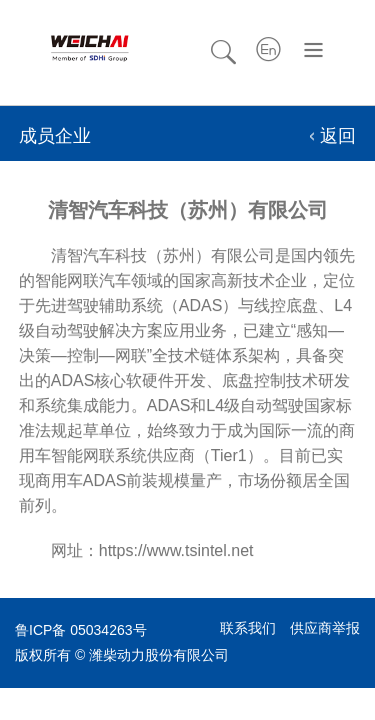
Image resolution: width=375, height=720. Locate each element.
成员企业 (55, 136)
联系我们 (248, 628)
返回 (338, 136)
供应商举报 (325, 628)
